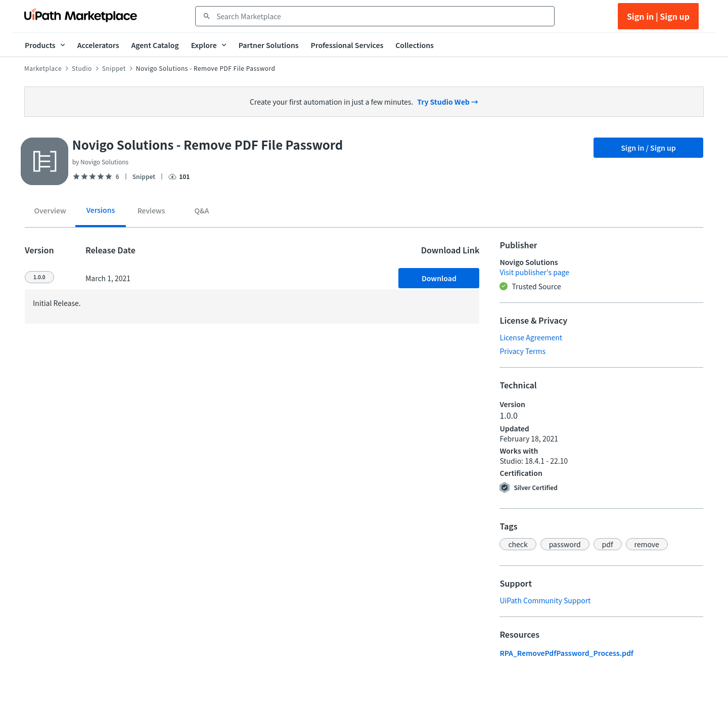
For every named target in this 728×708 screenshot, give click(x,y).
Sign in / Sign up (648, 148)
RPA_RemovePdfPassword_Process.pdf (566, 653)
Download (439, 278)
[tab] (50, 212)
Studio (82, 68)
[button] (518, 544)
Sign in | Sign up (658, 16)
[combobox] (382, 16)
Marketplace (43, 68)
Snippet (114, 68)
